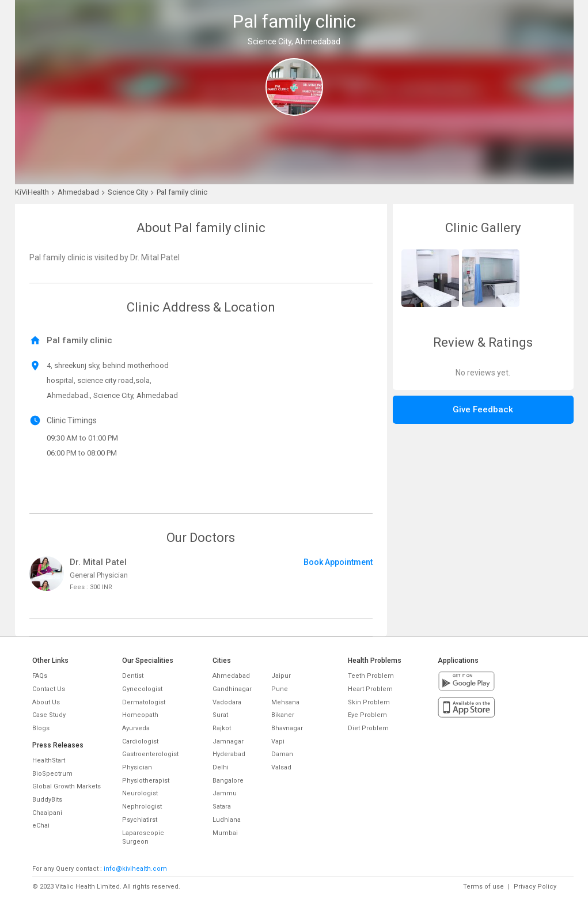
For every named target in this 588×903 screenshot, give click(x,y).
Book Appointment (338, 562)
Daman (282, 754)
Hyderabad (229, 754)
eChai (41, 826)
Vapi (278, 741)
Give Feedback (483, 409)
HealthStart (49, 760)
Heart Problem (370, 689)
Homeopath (140, 715)
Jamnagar (228, 741)
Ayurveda (136, 728)
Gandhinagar (232, 689)
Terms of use (483, 887)
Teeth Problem (371, 676)
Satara (222, 807)
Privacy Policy (535, 887)
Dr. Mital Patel (98, 562)
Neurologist (140, 793)
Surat (220, 715)
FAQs (40, 676)
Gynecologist (142, 689)
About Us (46, 702)
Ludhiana (227, 820)
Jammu (225, 793)
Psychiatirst (140, 820)
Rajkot (222, 728)
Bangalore (228, 781)
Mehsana (285, 702)
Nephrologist (142, 807)
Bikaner (283, 715)
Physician (137, 767)
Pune (280, 689)
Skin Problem (369, 702)
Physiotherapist (146, 781)
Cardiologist (140, 741)
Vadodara (227, 702)
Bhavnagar (287, 728)
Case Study (49, 715)
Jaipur (281, 676)
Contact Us (49, 689)
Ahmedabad (231, 676)
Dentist (133, 676)
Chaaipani (47, 813)
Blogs (41, 728)
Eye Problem (367, 715)
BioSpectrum (52, 774)
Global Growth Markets (67, 786)
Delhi (221, 767)
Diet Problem (368, 728)
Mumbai (225, 833)
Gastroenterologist (150, 754)
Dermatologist (144, 702)
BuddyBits (47, 800)
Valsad (281, 767)
